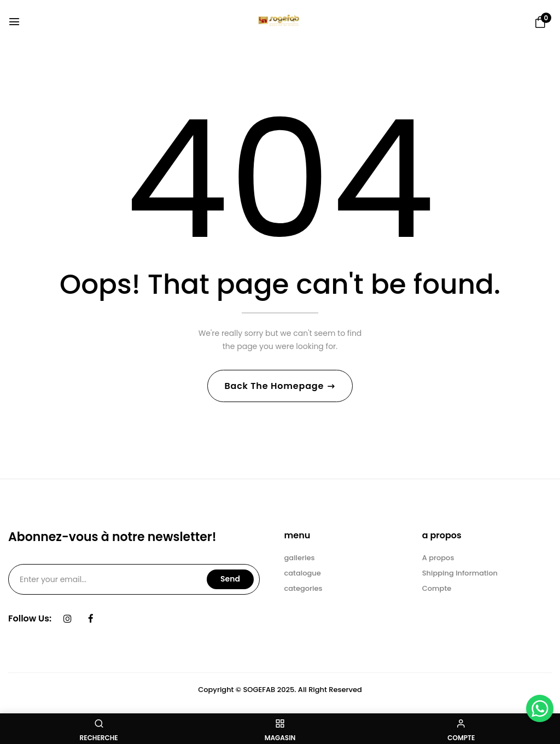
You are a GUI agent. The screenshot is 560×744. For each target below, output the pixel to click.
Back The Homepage (275, 386)
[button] (540, 22)
